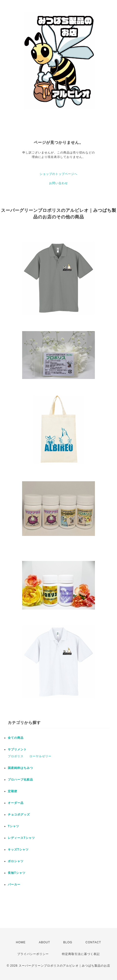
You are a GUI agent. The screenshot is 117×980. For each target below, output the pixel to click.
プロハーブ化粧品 (20, 780)
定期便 (13, 791)
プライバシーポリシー (33, 954)
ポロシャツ (16, 861)
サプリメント (17, 749)
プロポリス (16, 756)
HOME (21, 942)
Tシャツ (13, 826)
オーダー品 (16, 803)
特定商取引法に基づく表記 (81, 954)
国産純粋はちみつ (20, 768)
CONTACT (93, 942)
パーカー (14, 885)
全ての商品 (16, 738)
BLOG (68, 942)
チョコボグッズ (19, 815)
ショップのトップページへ (58, 174)
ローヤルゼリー (40, 756)
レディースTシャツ (21, 838)
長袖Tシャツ (17, 873)
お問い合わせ (58, 183)
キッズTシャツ (18, 850)
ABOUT (44, 942)
